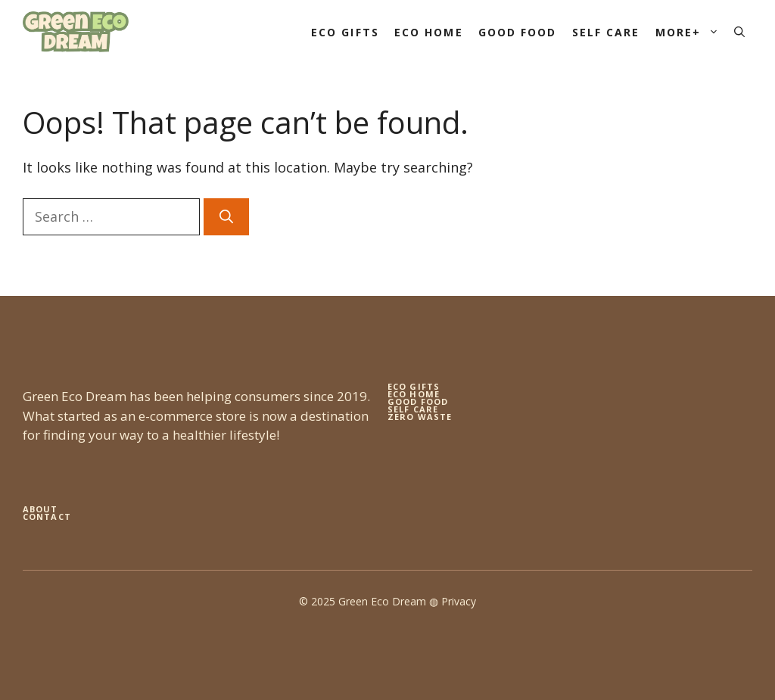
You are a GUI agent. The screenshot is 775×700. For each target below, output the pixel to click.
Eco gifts (414, 386)
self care (413, 409)
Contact (47, 516)
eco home (414, 394)
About (40, 509)
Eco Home (429, 32)
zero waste (420, 417)
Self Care (606, 32)
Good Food (518, 32)
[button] (739, 32)
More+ (691, 32)
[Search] (226, 217)
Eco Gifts (345, 32)
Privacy (459, 601)
